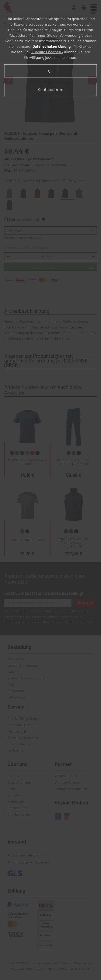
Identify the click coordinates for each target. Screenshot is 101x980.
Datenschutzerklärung (52, 46)
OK (50, 71)
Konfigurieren (50, 89)
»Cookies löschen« (47, 52)
